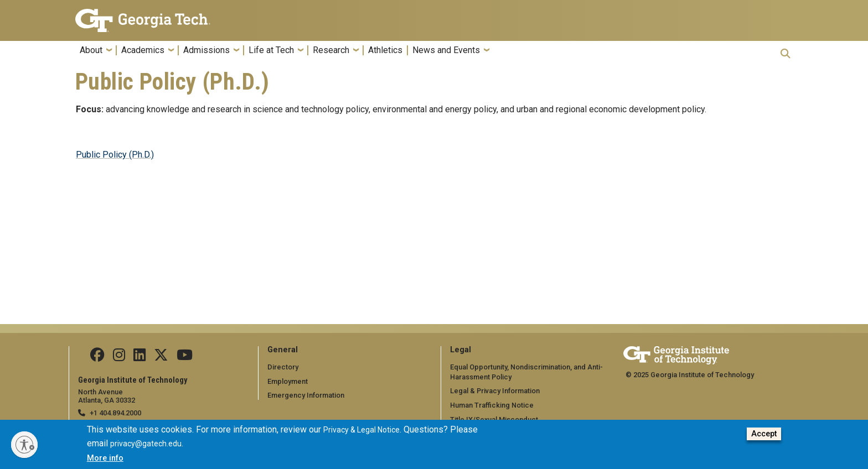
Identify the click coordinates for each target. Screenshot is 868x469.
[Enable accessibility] (24, 445)
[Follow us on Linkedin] (139, 358)
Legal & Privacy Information (495, 391)
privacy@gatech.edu (146, 445)
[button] (786, 53)
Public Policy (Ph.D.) (115, 155)
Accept (764, 435)
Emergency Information (306, 395)
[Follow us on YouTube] (185, 358)
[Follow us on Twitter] (161, 358)
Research (331, 50)
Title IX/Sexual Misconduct (494, 420)
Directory (283, 367)
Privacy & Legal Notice (361, 431)
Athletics (385, 50)
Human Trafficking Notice (492, 405)
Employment (288, 381)
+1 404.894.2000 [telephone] (115, 413)
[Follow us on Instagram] (119, 358)
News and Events (446, 50)
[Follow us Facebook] (97, 358)
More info (105, 459)
